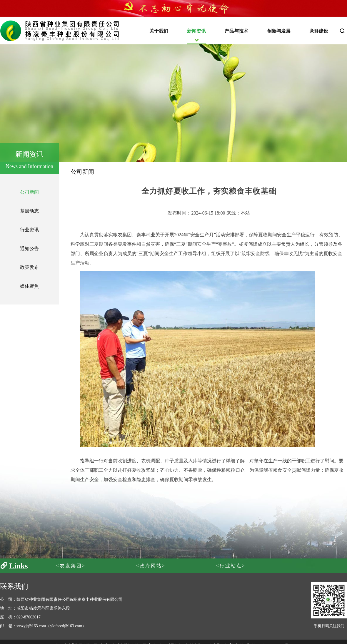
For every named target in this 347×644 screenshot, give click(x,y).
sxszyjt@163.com (31, 626)
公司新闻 (29, 192)
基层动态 (29, 211)
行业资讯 (29, 230)
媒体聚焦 (29, 286)
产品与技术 (236, 31)
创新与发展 (279, 31)
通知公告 (29, 249)
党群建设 (319, 31)
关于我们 (159, 31)
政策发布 (29, 267)
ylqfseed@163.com (66, 626)
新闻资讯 (196, 31)
